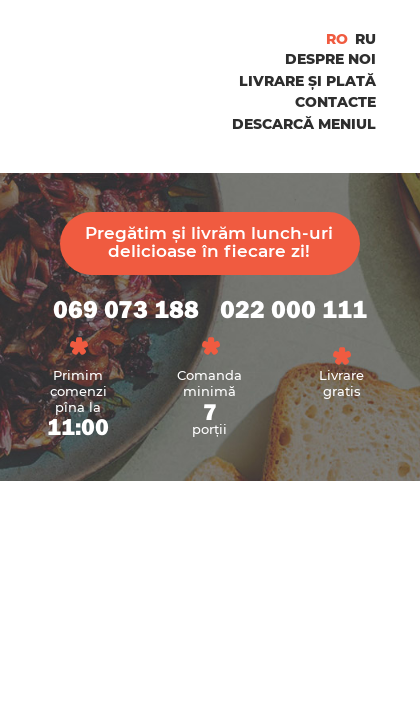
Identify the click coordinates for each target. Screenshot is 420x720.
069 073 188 (126, 310)
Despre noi (330, 59)
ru (365, 39)
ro (337, 39)
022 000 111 (293, 310)
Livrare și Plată (307, 81)
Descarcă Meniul (304, 124)
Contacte (335, 102)
